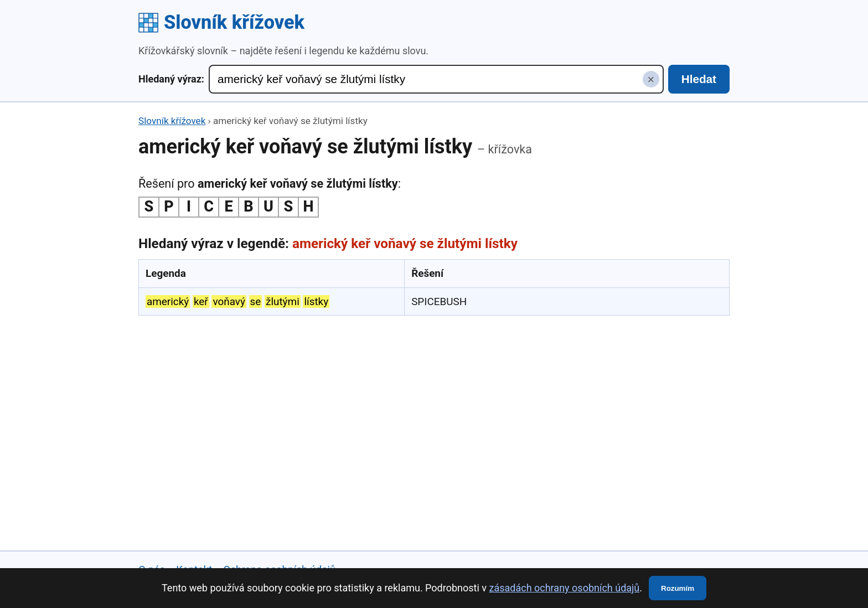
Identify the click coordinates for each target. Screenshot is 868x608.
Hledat (699, 79)
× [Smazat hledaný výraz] (651, 79)
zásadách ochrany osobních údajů (564, 588)
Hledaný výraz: (171, 79)
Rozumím (678, 588)
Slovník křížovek (221, 22)
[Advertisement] (434, 405)
